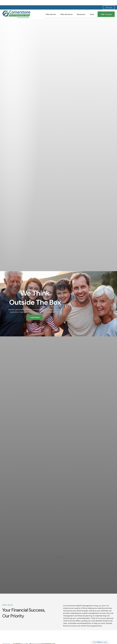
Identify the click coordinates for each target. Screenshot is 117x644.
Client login (109, 2)
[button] (51, 9)
